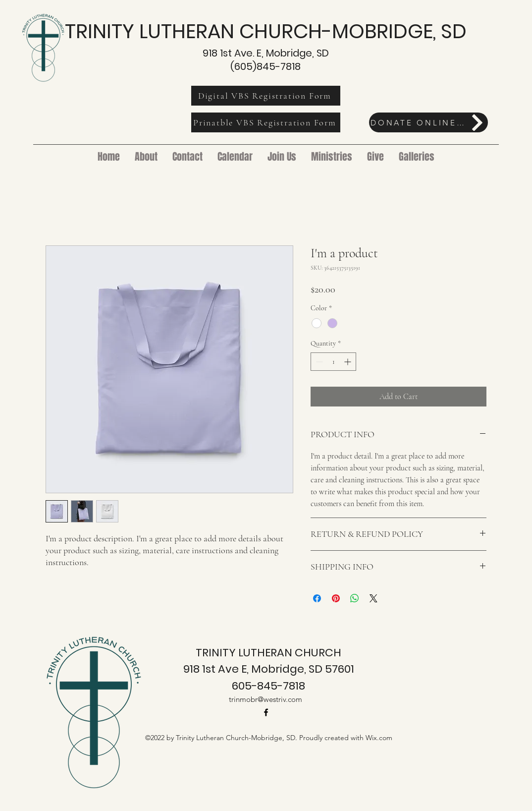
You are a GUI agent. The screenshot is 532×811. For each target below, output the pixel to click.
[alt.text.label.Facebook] (266, 712)
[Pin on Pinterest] (336, 598)
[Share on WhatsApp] (355, 598)
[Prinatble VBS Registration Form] (266, 122)
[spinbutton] (333, 362)
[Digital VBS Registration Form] (266, 96)
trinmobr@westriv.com (266, 699)
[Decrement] (318, 362)
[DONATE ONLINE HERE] (428, 122)
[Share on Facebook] (317, 598)
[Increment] (348, 362)
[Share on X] (373, 598)
